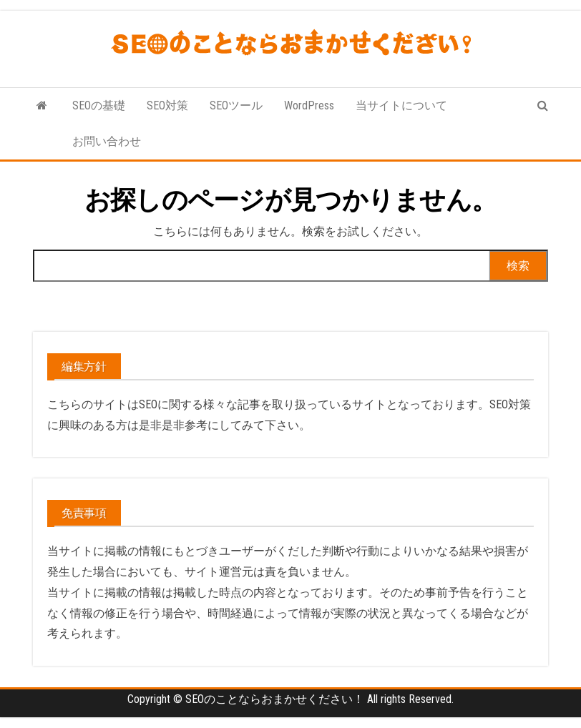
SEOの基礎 (99, 105)
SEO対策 (167, 105)
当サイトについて (401, 105)
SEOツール (236, 105)
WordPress (309, 105)
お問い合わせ (107, 141)
